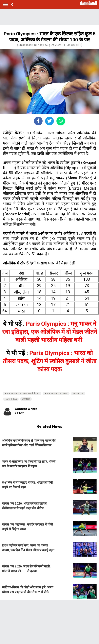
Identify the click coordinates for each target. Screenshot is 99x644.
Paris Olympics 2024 (56, 394)
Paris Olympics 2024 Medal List (22, 394)
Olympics (78, 394)
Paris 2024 (11, 399)
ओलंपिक (26, 399)
